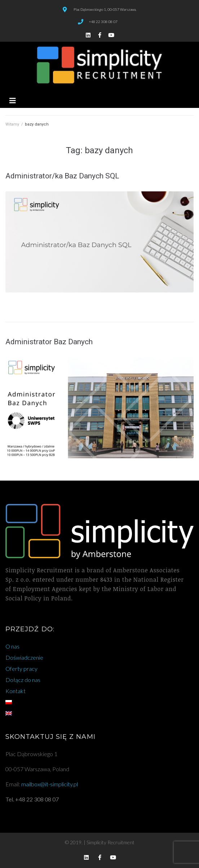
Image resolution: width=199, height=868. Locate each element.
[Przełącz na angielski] (99, 713)
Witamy (12, 124)
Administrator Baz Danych (49, 342)
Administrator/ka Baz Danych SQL (62, 176)
